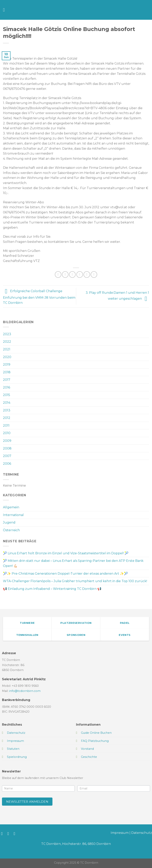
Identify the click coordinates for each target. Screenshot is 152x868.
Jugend (9, 522)
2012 (7, 418)
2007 (7, 456)
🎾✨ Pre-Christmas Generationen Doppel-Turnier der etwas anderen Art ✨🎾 (65, 574)
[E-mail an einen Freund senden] (80, 274)
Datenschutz (142, 833)
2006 (7, 464)
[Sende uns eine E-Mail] (16, 834)
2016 (7, 387)
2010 (7, 433)
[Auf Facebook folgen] (3, 834)
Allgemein (11, 507)
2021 (7, 349)
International (13, 515)
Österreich (11, 530)
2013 (7, 410)
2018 (7, 372)
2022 (7, 342)
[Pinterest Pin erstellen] (87, 274)
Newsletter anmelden (27, 802)
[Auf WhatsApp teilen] (58, 274)
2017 (7, 380)
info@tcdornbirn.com (25, 691)
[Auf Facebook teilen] (65, 274)
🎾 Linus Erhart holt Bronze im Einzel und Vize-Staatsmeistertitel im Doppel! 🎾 (66, 553)
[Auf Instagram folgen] (9, 834)
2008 (7, 448)
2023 (7, 334)
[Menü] (5, 10)
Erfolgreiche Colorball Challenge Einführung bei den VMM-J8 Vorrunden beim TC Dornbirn (39, 297)
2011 (6, 426)
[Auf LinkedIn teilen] (94, 274)
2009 (7, 441)
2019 (7, 365)
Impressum (120, 833)
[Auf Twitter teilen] (72, 274)
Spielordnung (17, 757)
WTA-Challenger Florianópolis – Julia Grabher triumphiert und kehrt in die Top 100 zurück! (75, 581)
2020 (7, 357)
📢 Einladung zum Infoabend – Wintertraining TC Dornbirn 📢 (52, 589)
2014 (7, 403)
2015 (7, 395)
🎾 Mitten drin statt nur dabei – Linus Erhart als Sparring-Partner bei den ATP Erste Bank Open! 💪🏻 (73, 563)
